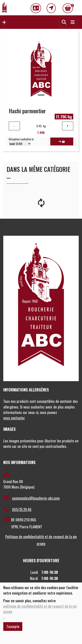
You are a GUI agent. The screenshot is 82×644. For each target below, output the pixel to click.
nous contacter (14, 418)
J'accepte (13, 626)
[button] (3, 22)
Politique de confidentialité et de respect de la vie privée (41, 540)
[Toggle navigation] (73, 22)
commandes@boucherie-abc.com (31, 498)
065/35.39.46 (17, 509)
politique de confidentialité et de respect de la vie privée (40, 609)
